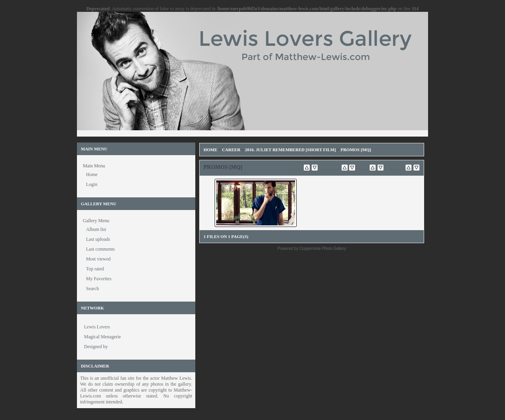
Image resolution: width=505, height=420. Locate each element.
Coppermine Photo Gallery (323, 248)
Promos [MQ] (356, 150)
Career (231, 150)
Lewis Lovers (97, 327)
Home (210, 150)
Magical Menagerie (103, 337)
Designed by (96, 347)
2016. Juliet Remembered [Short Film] (291, 150)
